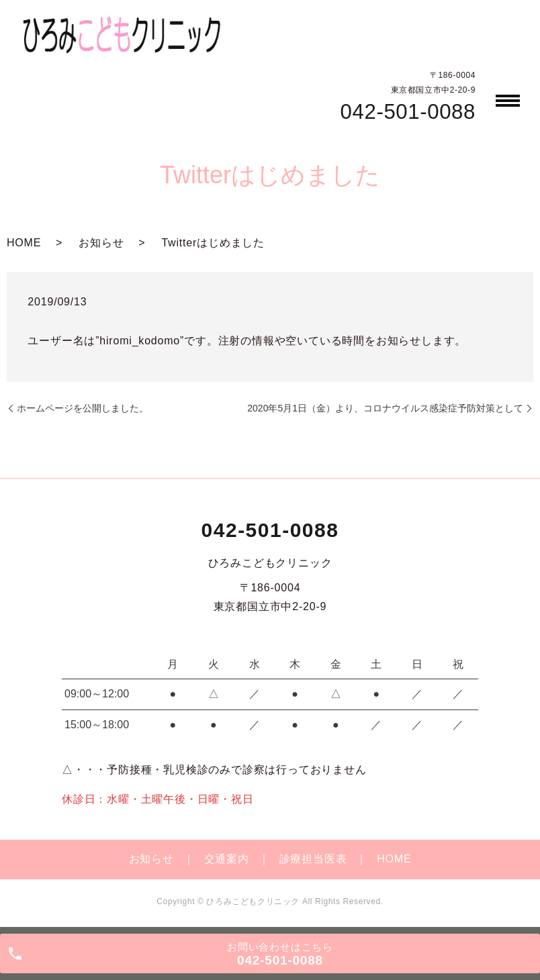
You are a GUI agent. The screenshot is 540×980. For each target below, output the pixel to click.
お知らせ (101, 243)
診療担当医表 (313, 859)
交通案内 (227, 859)
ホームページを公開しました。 (83, 408)
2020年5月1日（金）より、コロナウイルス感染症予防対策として (385, 408)
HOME (24, 243)
